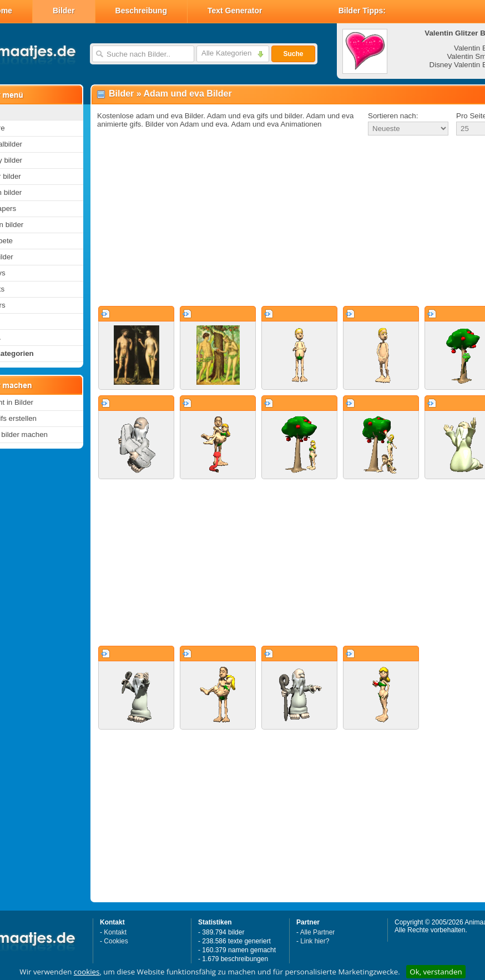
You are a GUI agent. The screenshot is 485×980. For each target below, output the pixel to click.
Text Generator (235, 11)
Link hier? (315, 941)
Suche (293, 54)
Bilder (64, 11)
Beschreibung (141, 11)
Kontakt (115, 932)
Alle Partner (318, 932)
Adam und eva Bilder (188, 94)
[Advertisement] (277, 222)
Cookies (116, 941)
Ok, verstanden (436, 972)
